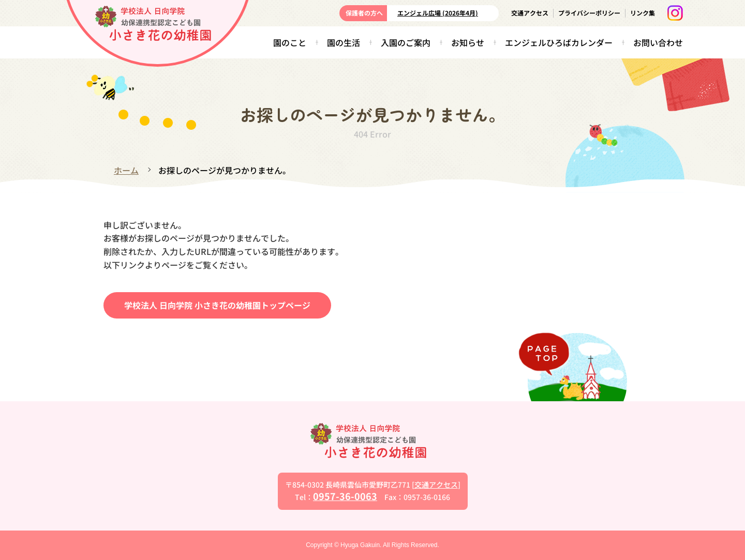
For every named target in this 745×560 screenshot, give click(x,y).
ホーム (126, 170)
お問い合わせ (658, 42)
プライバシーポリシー (589, 13)
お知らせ (468, 42)
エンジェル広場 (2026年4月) (438, 13)
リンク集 (643, 13)
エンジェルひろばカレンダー (559, 42)
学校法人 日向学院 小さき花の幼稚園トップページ (217, 305)
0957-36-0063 (345, 496)
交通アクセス (530, 13)
